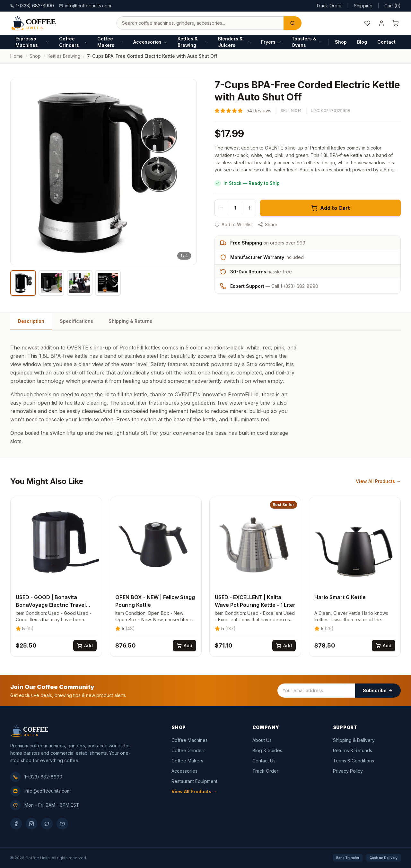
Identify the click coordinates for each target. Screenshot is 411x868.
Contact (386, 42)
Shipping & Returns (130, 321)
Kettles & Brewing (193, 42)
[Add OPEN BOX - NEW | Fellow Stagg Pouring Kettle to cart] (184, 646)
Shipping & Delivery (354, 740)
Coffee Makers (110, 42)
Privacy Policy (348, 771)
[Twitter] (47, 824)
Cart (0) (393, 6)
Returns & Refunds (353, 750)
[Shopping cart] (396, 23)
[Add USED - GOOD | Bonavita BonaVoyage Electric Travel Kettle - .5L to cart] (85, 646)
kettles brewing (64, 56)
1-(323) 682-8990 (36, 777)
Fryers (271, 42)
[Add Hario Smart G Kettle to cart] (384, 646)
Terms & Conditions (354, 761)
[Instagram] (31, 824)
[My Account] (381, 23)
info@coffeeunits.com (85, 6)
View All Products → (378, 481)
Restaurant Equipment (194, 781)
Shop (341, 42)
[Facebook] (16, 824)
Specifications (76, 321)
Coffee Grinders (73, 42)
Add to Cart (331, 208)
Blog (362, 42)
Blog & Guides (267, 750)
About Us (262, 740)
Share (268, 224)
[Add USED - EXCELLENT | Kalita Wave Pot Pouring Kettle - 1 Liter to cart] (284, 646)
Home (17, 56)
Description (31, 321)
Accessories (150, 42)
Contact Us (264, 761)
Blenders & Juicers (234, 42)
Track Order (329, 6)
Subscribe (378, 690)
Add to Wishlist (234, 224)
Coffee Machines (190, 740)
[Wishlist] (367, 23)
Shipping (363, 6)
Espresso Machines (32, 42)
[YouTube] (62, 824)
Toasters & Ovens (307, 42)
